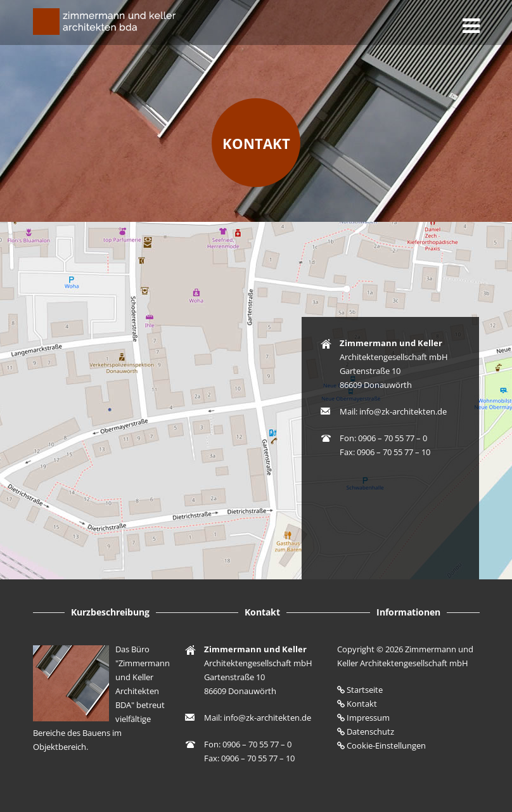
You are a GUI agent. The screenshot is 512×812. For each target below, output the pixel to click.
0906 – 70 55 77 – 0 (393, 438)
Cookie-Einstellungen (386, 745)
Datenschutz (370, 731)
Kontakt (256, 143)
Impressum (368, 718)
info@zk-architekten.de (403, 411)
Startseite (365, 690)
